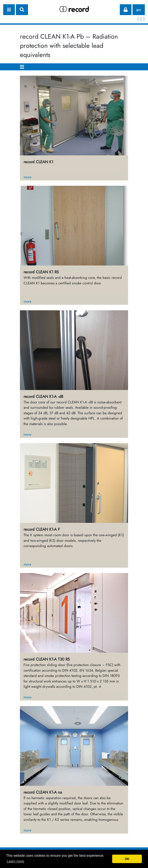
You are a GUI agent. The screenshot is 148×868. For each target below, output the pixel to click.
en (139, 10)
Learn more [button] (15, 861)
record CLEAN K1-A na (43, 792)
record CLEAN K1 (38, 162)
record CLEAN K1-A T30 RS (47, 659)
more (27, 177)
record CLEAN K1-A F (42, 529)
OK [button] (127, 859)
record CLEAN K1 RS (41, 272)
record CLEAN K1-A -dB (43, 396)
